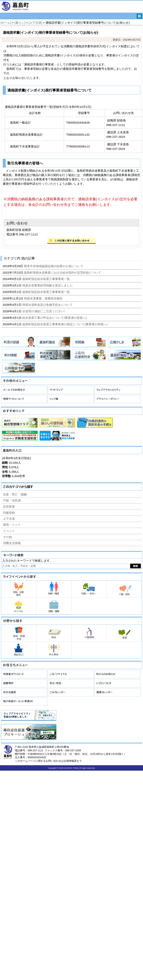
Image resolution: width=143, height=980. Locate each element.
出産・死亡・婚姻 (15, 494)
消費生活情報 (12, 543)
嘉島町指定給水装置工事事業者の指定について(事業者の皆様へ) (65, 324)
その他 (7, 537)
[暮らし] (20, 23)
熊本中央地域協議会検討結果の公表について (54, 266)
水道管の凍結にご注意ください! (44, 311)
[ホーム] (6, 23)
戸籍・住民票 (12, 500)
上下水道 (9, 519)
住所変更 (9, 507)
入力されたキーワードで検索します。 (27, 561)
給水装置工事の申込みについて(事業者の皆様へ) (55, 318)
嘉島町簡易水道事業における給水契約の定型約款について (63, 273)
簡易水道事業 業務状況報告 (44, 298)
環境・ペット (12, 525)
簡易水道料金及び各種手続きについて (48, 305)
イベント (9, 531)
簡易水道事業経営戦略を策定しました (48, 285)
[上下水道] (35, 23)
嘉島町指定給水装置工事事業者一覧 (46, 279)
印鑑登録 (9, 513)
